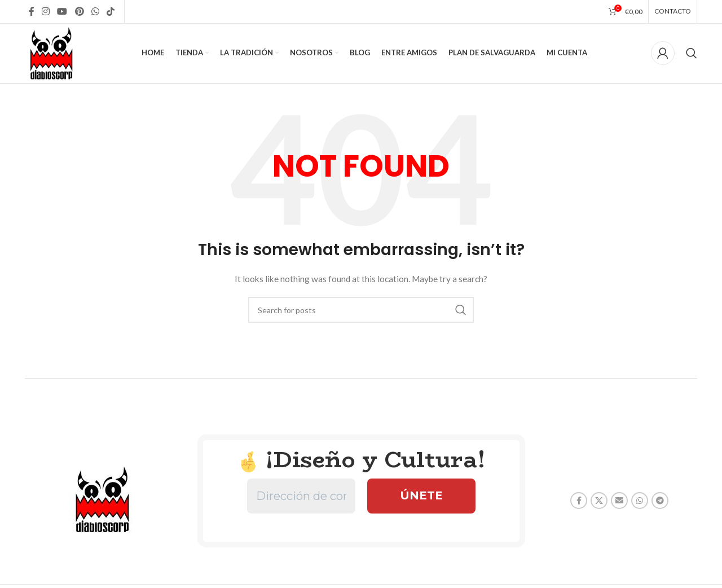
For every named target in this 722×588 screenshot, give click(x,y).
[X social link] (599, 501)
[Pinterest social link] (79, 11)
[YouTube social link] (62, 11)
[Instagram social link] (45, 11)
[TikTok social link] (111, 11)
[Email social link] (619, 501)
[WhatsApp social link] (95, 11)
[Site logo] (52, 52)
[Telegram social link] (660, 501)
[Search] (692, 54)
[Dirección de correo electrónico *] (301, 496)
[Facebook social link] (31, 11)
